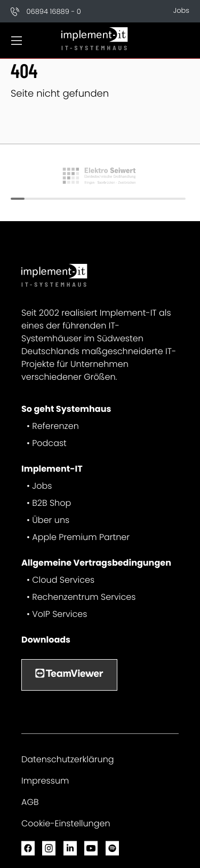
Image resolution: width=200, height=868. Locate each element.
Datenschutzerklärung (68, 759)
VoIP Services (59, 614)
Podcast (49, 443)
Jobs (181, 10)
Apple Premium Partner (81, 537)
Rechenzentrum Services (84, 597)
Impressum (45, 781)
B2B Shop (51, 503)
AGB (30, 802)
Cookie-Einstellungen (66, 823)
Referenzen (55, 426)
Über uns (51, 520)
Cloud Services (63, 580)
